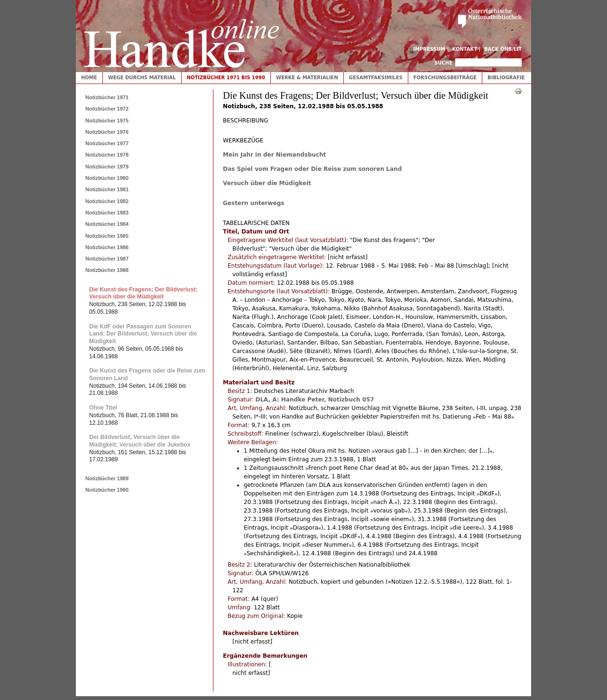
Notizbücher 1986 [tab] (107, 247)
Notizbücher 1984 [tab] (107, 224)
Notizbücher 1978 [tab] (107, 155)
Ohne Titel (103, 408)
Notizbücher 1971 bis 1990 (226, 78)
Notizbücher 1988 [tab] (107, 270)
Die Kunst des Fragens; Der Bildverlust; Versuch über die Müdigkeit (143, 293)
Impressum (429, 49)
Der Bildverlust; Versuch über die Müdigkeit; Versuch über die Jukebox (140, 441)
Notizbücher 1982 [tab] (107, 201)
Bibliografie (506, 78)
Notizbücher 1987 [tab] (107, 259)
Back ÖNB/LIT (503, 49)
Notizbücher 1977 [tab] (107, 143)
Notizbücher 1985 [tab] (107, 236)
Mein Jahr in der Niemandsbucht (274, 155)
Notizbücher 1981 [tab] (107, 189)
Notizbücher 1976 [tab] (107, 132)
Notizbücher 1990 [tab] (107, 490)
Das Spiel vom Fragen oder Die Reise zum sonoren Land (312, 169)
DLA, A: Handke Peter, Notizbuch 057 (314, 400)
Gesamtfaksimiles (376, 78)
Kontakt (465, 49)
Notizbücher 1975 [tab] (107, 121)
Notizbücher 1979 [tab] (107, 167)
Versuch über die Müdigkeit (267, 183)
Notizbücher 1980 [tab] (107, 178)
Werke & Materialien (307, 78)
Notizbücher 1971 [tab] (107, 97)
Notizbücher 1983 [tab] (107, 213)
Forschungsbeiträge (445, 78)
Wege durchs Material (142, 78)
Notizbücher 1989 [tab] (107, 478)
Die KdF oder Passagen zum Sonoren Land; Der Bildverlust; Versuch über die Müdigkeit (143, 334)
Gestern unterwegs (253, 203)
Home (89, 78)
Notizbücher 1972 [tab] (107, 109)
